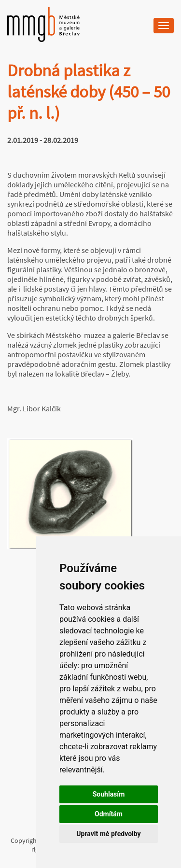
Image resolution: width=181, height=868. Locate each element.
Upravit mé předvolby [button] (108, 834)
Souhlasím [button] (109, 794)
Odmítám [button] (109, 814)
